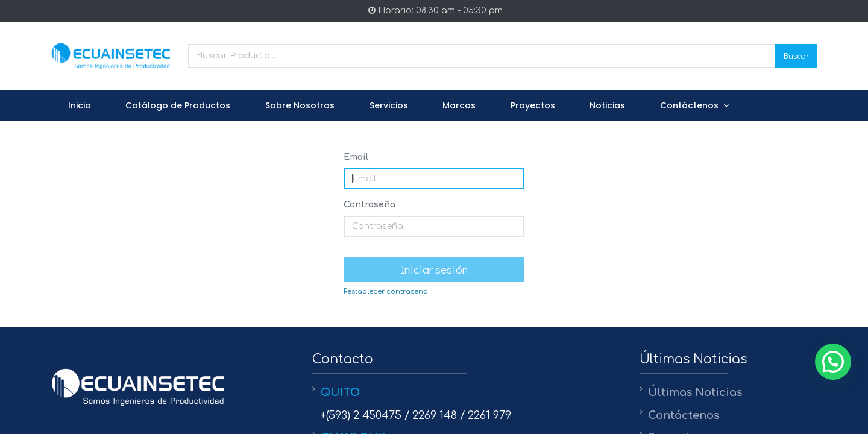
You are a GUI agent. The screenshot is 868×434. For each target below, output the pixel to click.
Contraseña (370, 205)
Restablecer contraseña (386, 291)
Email (356, 157)
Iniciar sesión (434, 269)
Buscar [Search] (796, 56)
